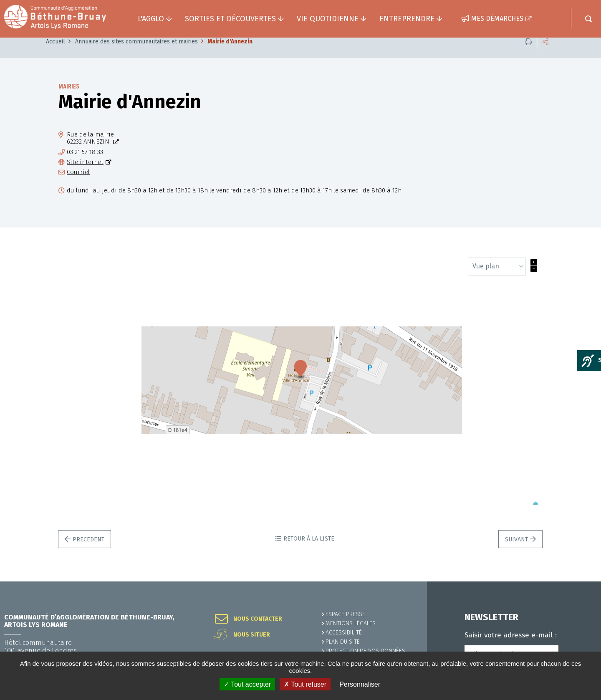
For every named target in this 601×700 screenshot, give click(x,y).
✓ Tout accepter (247, 684)
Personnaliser (360, 684)
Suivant (516, 552)
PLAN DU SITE (343, 642)
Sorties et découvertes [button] (230, 19)
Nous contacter (258, 619)
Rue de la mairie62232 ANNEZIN (90, 151)
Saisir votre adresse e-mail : (511, 635)
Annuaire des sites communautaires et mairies (136, 54)
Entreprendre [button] (407, 19)
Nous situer (252, 635)
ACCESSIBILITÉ (344, 633)
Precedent (88, 552)
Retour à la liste (309, 551)
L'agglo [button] (151, 19)
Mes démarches (497, 19)
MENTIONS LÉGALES (351, 623)
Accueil (56, 54)
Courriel (78, 185)
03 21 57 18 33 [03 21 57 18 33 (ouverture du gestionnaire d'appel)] (85, 165)
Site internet (85, 175)
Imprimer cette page (528, 54)
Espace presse (345, 614)
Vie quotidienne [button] (328, 19)
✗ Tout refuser (305, 684)
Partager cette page (545, 54)
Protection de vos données (365, 651)
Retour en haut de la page (576, 581)
